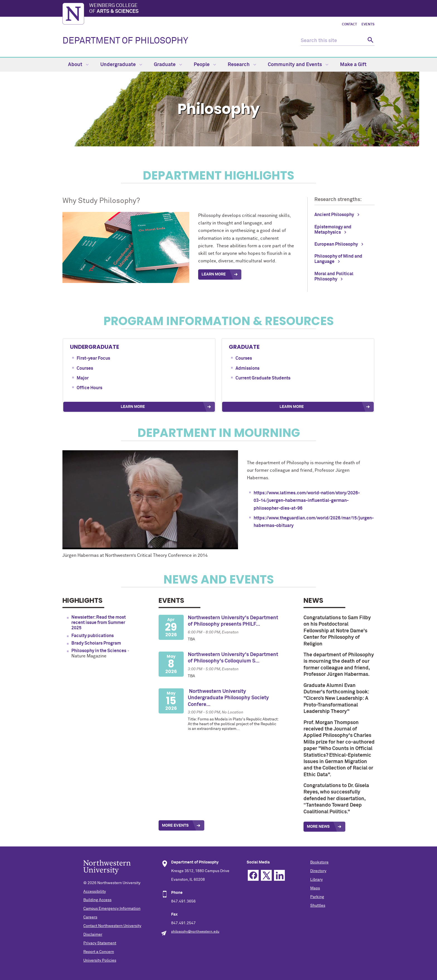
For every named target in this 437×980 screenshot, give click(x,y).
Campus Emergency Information (112, 909)
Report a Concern (99, 952)
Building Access (97, 900)
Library (316, 880)
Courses (85, 368)
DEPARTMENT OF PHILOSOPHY (125, 41)
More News (318, 827)
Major (83, 378)
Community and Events (298, 65)
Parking (317, 897)
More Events (175, 826)
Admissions (247, 368)
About (78, 65)
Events (368, 25)
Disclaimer (93, 935)
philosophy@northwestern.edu (195, 932)
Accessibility (95, 892)
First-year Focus (93, 358)
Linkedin (279, 875)
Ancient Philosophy (334, 215)
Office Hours (89, 388)
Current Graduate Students (263, 378)
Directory (318, 871)
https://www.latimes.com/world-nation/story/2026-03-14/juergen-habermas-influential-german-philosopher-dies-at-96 (307, 500)
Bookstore (319, 862)
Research (242, 65)
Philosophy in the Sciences (99, 651)
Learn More (133, 407)
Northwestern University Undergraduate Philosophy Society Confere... (228, 698)
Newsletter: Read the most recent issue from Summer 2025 (99, 623)
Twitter (266, 875)
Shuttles (318, 906)
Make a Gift (353, 65)
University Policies (100, 960)
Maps (315, 888)
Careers (90, 917)
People (205, 65)
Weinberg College (232, 9)
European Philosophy (336, 244)
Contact (349, 25)
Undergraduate (121, 65)
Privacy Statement (100, 943)
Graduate (168, 65)
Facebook (253, 875)
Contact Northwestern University (112, 926)
